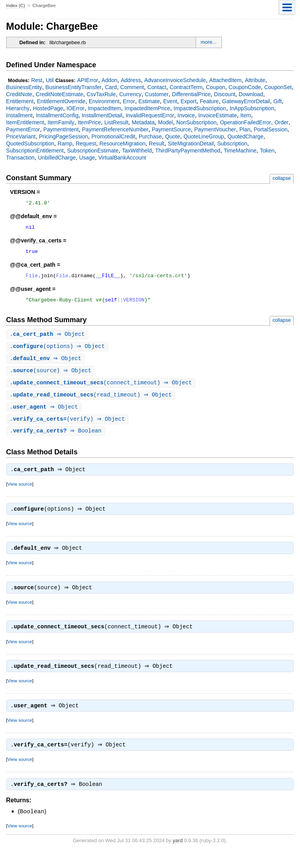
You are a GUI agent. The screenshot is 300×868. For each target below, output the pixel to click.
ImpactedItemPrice (147, 108)
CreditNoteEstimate (59, 94)
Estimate (149, 101)
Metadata (143, 122)
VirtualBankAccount (122, 158)
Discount (225, 94)
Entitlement (20, 101)
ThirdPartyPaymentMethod (188, 151)
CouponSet (278, 87)
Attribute (255, 80)
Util (50, 80)
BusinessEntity (24, 87)
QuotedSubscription (30, 143)
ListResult (116, 122)
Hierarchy (18, 108)
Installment (20, 115)
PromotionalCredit (113, 136)
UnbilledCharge (57, 158)
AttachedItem (226, 80)
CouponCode (245, 87)
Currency (130, 94)
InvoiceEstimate (217, 115)
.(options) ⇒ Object (58, 353)
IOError (75, 108)
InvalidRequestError (150, 115)
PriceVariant (21, 136)
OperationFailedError (246, 122)
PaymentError (23, 129)
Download (251, 94)
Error (129, 101)
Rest (37, 80)
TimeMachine (240, 151)
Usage (87, 158)
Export (188, 101)
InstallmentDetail (102, 115)
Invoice (186, 115)
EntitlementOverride (61, 101)
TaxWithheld (137, 151)
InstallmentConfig (57, 115)
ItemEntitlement (25, 122)
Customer (157, 94)
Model (165, 122)
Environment (104, 101)
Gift (278, 101)
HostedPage (48, 108)
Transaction (21, 158)
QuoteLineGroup (204, 136)
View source (20, 494)
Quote (173, 136)
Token (267, 151)
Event (170, 101)
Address (131, 80)
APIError (87, 80)
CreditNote (19, 94)
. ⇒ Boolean (57, 440)
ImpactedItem (104, 108)
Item (246, 115)
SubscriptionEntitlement (35, 151)
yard (178, 856)
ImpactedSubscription (200, 108)
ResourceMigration (123, 143)
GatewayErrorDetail (246, 101)
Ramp (65, 143)
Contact (157, 87)
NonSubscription (196, 122)
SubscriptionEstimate (93, 151)
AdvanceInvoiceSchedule (175, 80)
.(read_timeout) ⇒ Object (92, 403)
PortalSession (271, 129)
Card (111, 87)
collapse (282, 178)
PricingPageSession (64, 136)
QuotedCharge (245, 136)
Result (157, 143)
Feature (209, 101)
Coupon (215, 87)
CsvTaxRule (101, 94)
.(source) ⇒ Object (52, 378)
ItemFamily (61, 122)
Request (86, 143)
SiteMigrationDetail (191, 143)
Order (282, 122)
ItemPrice (89, 122)
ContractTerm (186, 87)
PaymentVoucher (215, 129)
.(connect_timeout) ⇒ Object (102, 390)
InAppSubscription (252, 108)
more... (209, 42)
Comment (132, 87)
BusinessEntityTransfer (73, 87)
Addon (110, 80)
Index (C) (16, 5)
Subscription (232, 143)
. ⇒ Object (48, 340)
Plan (245, 129)
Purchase (150, 136)
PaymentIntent (61, 129)
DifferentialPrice (191, 94)
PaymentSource (171, 129)
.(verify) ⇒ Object (68, 428)
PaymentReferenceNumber (115, 129)
